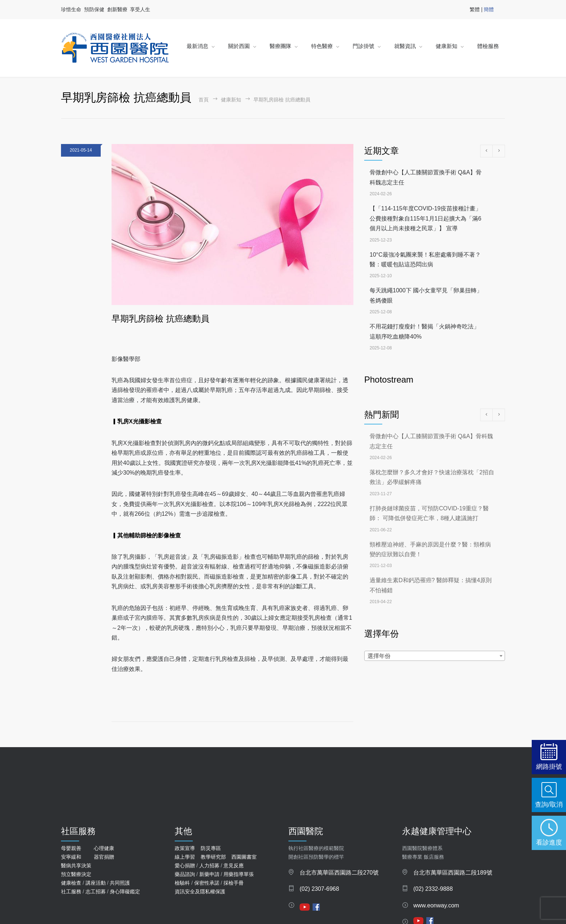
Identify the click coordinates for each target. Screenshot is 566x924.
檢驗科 (182, 883)
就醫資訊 (405, 46)
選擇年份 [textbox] (379, 656)
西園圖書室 (244, 857)
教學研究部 (213, 857)
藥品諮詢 (185, 874)
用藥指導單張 (239, 874)
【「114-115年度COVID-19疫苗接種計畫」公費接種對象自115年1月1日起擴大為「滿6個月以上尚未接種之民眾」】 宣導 (425, 218)
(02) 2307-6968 (319, 889)
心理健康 (104, 848)
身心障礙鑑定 (125, 892)
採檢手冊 (234, 883)
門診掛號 (363, 46)
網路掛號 (549, 766)
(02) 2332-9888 (433, 889)
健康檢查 (71, 883)
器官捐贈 (104, 857)
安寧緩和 (71, 857)
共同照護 (120, 883)
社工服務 (71, 892)
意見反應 (234, 866)
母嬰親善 (71, 848)
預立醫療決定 (76, 874)
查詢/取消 (549, 804)
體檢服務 (488, 46)
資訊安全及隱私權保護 (200, 892)
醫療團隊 (280, 46)
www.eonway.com (436, 905)
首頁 (204, 100)
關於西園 (239, 46)
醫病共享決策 (76, 866)
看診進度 (549, 842)
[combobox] (435, 656)
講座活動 (96, 883)
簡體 (489, 9)
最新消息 (197, 46)
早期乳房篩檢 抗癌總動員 (160, 319)
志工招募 (96, 892)
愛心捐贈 (185, 866)
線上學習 (185, 857)
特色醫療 (322, 46)
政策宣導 (185, 848)
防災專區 (211, 848)
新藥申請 (209, 874)
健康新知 (447, 46)
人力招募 (209, 866)
